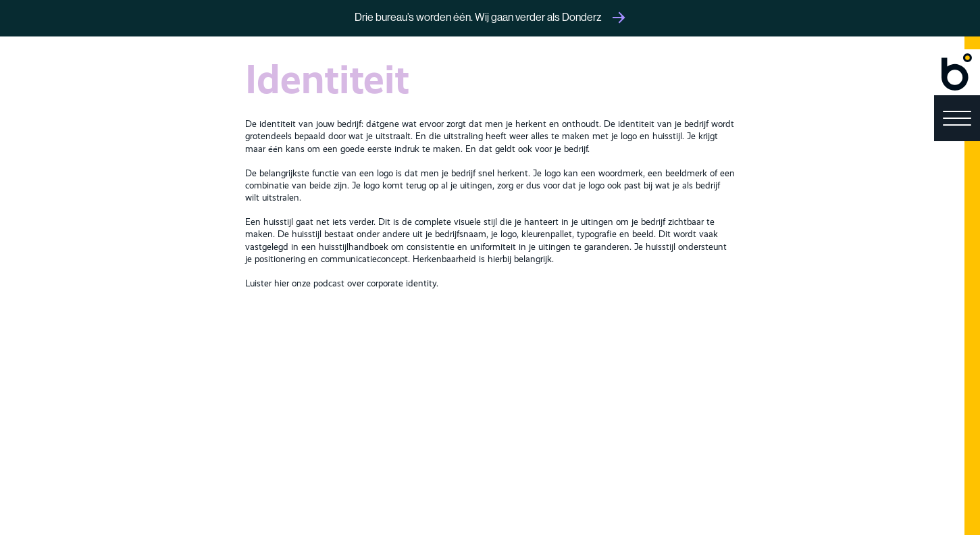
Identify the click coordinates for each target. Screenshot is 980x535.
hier (282, 283)
